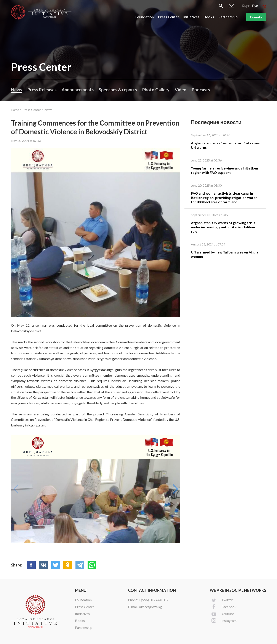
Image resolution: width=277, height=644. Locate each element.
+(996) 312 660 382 (154, 600)
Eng (263, 6)
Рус (255, 6)
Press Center (169, 17)
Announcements (78, 90)
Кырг (246, 6)
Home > (16, 110)
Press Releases (42, 90)
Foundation (145, 17)
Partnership (228, 17)
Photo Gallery (156, 90)
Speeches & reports (118, 90)
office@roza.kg (151, 607)
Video (181, 90)
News (17, 90)
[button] (175, 489)
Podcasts (201, 90)
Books (209, 17)
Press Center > (33, 110)
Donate (256, 17)
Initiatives (191, 17)
